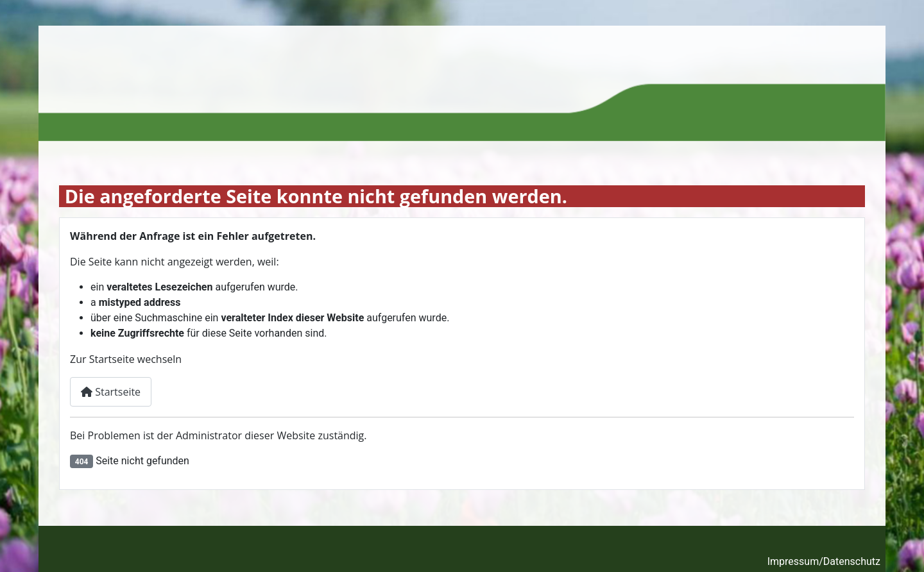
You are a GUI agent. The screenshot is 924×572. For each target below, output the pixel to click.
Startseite (111, 392)
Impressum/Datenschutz (824, 561)
